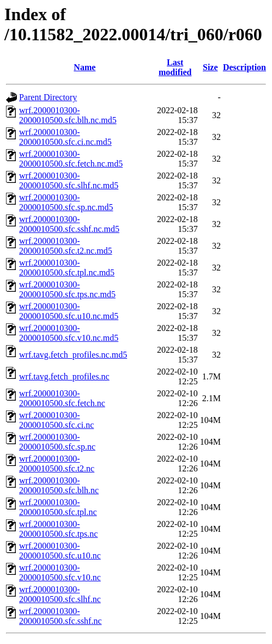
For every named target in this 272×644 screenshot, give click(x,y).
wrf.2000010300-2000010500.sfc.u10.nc (60, 551)
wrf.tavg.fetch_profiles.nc (64, 376)
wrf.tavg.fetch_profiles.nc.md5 (73, 355)
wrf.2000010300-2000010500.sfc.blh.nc (59, 485)
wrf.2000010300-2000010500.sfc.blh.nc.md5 (68, 115)
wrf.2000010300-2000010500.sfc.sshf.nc (61, 616)
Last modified (175, 67)
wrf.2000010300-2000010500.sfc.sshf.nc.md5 (69, 224)
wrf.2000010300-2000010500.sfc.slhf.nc (60, 594)
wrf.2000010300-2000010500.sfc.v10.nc (60, 572)
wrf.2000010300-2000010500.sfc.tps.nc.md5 (67, 289)
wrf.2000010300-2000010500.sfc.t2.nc (57, 464)
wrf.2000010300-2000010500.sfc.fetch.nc (62, 398)
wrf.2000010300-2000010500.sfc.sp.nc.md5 (66, 202)
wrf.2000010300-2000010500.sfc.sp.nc (57, 442)
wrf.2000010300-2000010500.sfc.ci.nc (56, 420)
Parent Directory (48, 97)
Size (210, 67)
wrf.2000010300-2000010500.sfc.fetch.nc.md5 (71, 159)
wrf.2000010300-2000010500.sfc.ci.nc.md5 (65, 137)
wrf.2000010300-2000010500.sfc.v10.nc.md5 (69, 333)
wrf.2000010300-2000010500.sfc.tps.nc (58, 529)
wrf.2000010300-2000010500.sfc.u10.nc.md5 (69, 311)
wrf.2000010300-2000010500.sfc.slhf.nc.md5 (69, 180)
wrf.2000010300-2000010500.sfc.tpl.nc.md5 (67, 268)
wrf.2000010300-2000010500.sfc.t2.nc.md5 (66, 246)
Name (84, 67)
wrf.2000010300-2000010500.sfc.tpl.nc (58, 507)
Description (244, 67)
